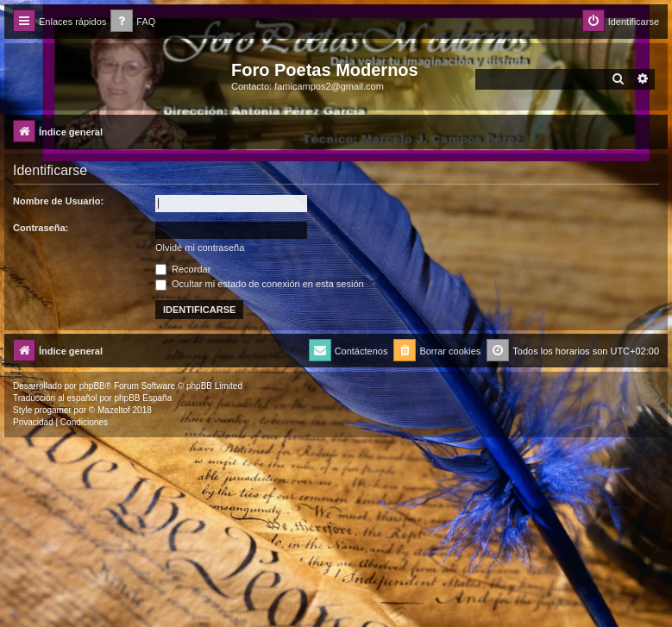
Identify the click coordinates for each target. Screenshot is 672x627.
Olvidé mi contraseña (200, 248)
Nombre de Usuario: (58, 201)
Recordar (183, 269)
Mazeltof (114, 410)
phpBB (92, 386)
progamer (53, 410)
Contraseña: (41, 228)
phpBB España (143, 398)
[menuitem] (133, 22)
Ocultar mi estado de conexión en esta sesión (260, 284)
